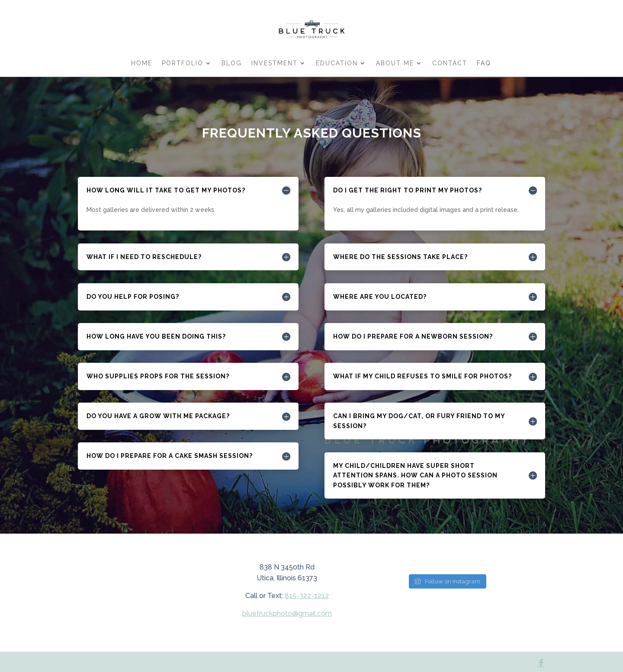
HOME (142, 63)
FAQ (484, 63)
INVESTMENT (275, 63)
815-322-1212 (307, 596)
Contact (450, 63)
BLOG (232, 63)
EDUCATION (337, 63)
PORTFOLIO (183, 63)
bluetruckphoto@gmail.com (287, 613)
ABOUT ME (395, 63)
